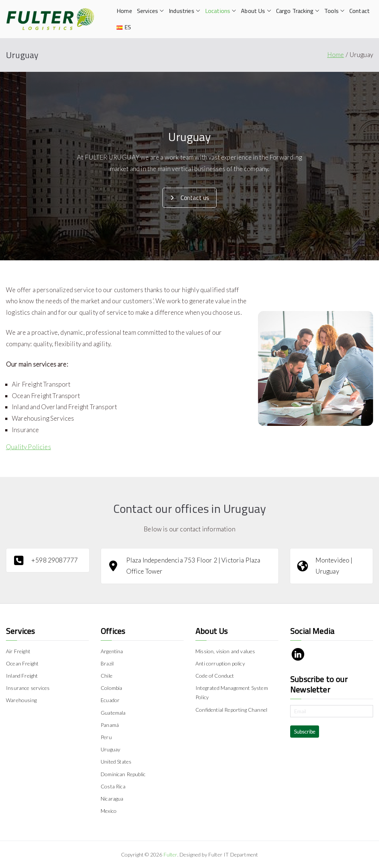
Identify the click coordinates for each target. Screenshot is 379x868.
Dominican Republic (123, 774)
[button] (161, 11)
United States (116, 762)
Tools (334, 11)
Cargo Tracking (298, 11)
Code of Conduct (215, 676)
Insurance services (28, 688)
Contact (360, 11)
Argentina (112, 651)
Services (150, 11)
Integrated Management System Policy (232, 692)
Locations (221, 11)
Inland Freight (22, 676)
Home (124, 11)
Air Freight (18, 651)
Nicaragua (112, 799)
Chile (107, 676)
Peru (106, 737)
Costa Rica (113, 786)
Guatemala (113, 713)
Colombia (111, 688)
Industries (185, 11)
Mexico (109, 811)
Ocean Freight (22, 663)
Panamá (110, 725)
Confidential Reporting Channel (231, 710)
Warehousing (21, 700)
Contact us (190, 198)
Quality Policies (28, 447)
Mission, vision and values (225, 651)
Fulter (170, 854)
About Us (256, 11)
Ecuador (110, 700)
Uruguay (110, 749)
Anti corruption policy (220, 663)
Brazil (107, 663)
